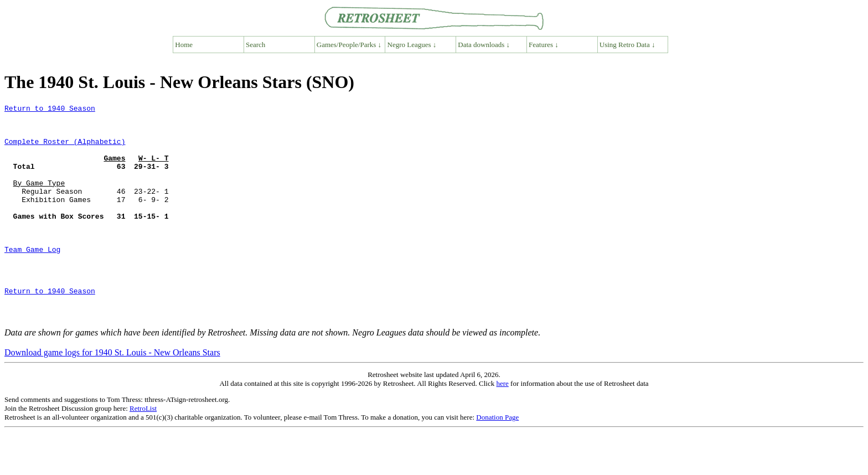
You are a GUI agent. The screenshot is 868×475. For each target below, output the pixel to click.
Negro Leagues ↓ (412, 45)
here (502, 427)
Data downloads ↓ (484, 45)
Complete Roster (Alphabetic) (65, 149)
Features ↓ (544, 45)
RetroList (143, 451)
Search (255, 45)
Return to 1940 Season (50, 110)
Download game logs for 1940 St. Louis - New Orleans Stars (112, 396)
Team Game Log (32, 279)
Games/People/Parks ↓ (349, 45)
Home (184, 45)
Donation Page (497, 460)
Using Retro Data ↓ (627, 45)
